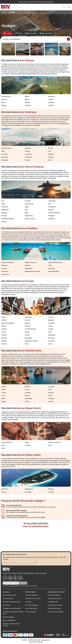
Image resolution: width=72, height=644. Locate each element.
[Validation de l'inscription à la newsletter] (36, 563)
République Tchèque (31, 341)
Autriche (27, 320)
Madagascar (29, 489)
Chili (50, 151)
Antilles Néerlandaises (55, 262)
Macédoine (52, 335)
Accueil (4, 12)
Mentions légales (8, 617)
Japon (27, 207)
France (50, 326)
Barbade (28, 265)
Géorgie (4, 329)
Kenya (3, 102)
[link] (64, 7)
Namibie (27, 102)
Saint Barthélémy (54, 271)
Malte (50, 396)
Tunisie (27, 402)
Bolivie (50, 148)
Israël (3, 445)
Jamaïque (51, 268)
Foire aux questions (32, 595)
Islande (27, 332)
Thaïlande (51, 219)
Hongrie (51, 329)
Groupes (28, 602)
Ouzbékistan (29, 216)
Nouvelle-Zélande (54, 213)
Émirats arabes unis (54, 442)
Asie (3, 201)
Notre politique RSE (9, 620)
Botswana (51, 96)
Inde (50, 204)
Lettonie (4, 335)
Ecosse (4, 326)
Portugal (51, 399)
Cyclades (28, 393)
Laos (26, 210)
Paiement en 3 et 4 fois (33, 598)
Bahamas (4, 265)
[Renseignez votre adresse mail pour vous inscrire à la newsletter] (19, 563)
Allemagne (28, 317)
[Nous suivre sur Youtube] (20, 578)
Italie (50, 332)
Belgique (51, 320)
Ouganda (51, 102)
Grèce (3, 396)
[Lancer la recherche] (68, 39)
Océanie (4, 216)
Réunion (4, 492)
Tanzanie (28, 105)
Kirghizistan (5, 210)
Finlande (27, 326)
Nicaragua (5, 160)
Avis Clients (7, 605)
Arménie (4, 320)
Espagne (51, 393)
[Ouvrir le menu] (69, 7)
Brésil (3, 151)
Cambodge (52, 201)
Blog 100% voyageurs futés (12, 602)
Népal (27, 213)
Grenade (4, 268)
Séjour (7, 33)
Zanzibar (51, 105)
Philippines (52, 216)
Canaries (51, 387)
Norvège (4, 338)
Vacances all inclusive (55, 605)
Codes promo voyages (55, 612)
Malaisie (51, 210)
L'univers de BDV (8, 598)
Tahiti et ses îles (30, 219)
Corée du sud (29, 204)
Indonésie (4, 207)
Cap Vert (4, 99)
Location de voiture (54, 608)
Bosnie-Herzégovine (8, 323)
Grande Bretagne (30, 329)
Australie (28, 201)
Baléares (28, 387)
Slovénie (4, 344)
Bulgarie (27, 323)
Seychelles (28, 492)
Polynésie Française (8, 219)
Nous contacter (31, 612)
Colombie (4, 154)
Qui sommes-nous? (9, 595)
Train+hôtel (46, 33)
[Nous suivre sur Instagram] (10, 578)
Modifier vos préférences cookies (11, 625)
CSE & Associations (32, 605)
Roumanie (51, 341)
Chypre (4, 390)
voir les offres (52, 2)
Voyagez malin (53, 602)
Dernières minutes (54, 595)
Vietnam (4, 222)
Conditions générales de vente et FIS (13, 613)
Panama (27, 160)
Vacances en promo (55, 598)
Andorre (51, 317)
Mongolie (4, 213)
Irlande (4, 332)
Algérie (27, 96)
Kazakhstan (52, 207)
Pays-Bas (51, 338)
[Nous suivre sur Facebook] (5, 578)
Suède (27, 344)
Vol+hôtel (31, 33)
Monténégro (29, 399)
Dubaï (27, 442)
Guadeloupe (29, 268)
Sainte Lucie (5, 274)
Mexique (51, 157)
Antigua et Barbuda (8, 262)
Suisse (50, 344)
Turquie (51, 402)
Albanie (4, 387)
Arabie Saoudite (7, 442)
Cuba (50, 265)
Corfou (27, 390)
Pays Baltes (28, 338)
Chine (3, 204)
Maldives (51, 489)
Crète (50, 390)
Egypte (27, 99)
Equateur (51, 154)
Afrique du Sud (6, 96)
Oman (50, 445)
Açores (4, 317)
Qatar (3, 448)
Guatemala (28, 157)
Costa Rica (28, 154)
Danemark (52, 323)
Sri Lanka (51, 492)
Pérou (50, 160)
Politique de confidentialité (12, 608)
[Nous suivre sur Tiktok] (15, 578)
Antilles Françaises (31, 262)
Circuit (18, 33)
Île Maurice (5, 489)
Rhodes (4, 402)
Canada (27, 151)
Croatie (4, 393)
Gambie (51, 99)
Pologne (4, 341)
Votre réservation (31, 608)
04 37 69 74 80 (11, 583)
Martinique (5, 271)
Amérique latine (6, 148)
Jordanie (28, 445)
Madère (27, 396)
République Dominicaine (32, 271)
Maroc (3, 399)
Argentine (28, 148)
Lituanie (27, 335)
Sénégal (4, 105)
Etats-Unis (5, 157)
